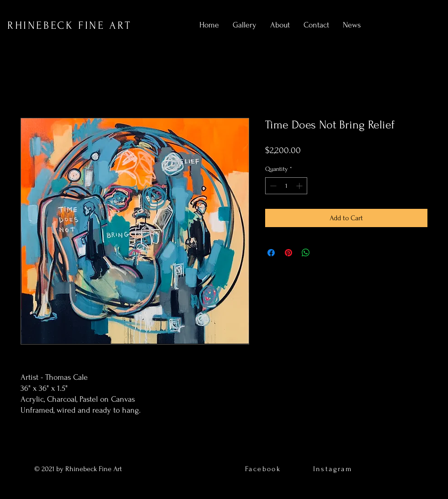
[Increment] (300, 186)
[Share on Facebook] (271, 253)
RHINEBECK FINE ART (69, 25)
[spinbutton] (286, 186)
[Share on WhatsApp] (306, 253)
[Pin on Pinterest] (288, 253)
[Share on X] (323, 253)
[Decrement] (272, 186)
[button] (245, 25)
